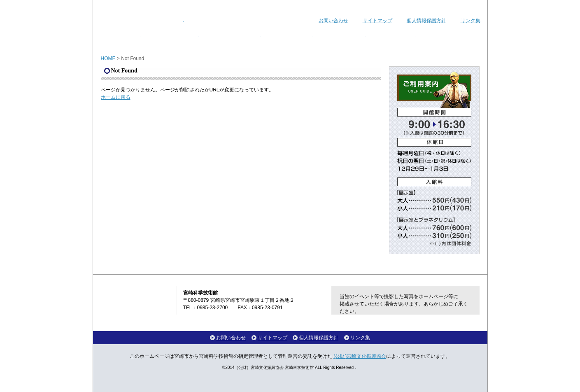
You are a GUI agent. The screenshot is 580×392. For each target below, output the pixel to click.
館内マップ (390, 38)
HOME (108, 58)
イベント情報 (170, 38)
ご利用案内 (339, 38)
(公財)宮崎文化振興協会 (360, 356)
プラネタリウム (230, 38)
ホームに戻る (116, 97)
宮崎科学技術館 (142, 16)
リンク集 (471, 21)
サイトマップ (377, 21)
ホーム (117, 38)
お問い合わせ (333, 21)
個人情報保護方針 (426, 21)
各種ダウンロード (451, 38)
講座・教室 (287, 38)
